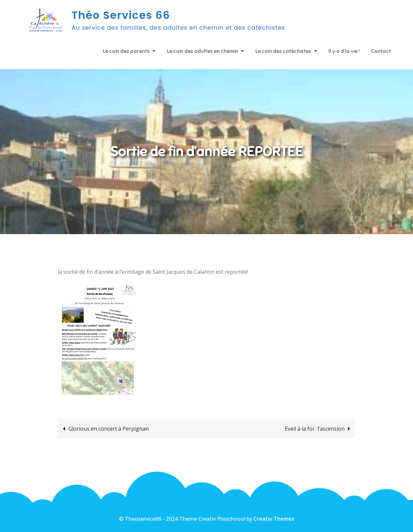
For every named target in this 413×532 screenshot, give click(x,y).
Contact (381, 51)
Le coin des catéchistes (283, 51)
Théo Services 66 (121, 15)
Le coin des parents (126, 51)
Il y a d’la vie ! (344, 51)
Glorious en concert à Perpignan (109, 429)
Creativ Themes (274, 519)
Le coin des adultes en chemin (203, 51)
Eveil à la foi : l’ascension (315, 429)
